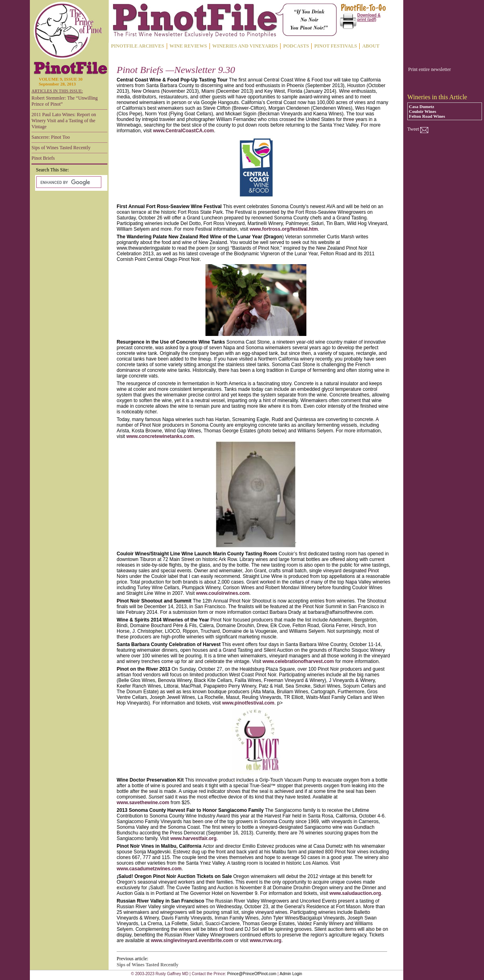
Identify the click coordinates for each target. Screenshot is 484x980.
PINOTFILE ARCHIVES (138, 46)
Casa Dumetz (422, 106)
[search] (68, 182)
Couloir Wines (423, 111)
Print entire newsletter (430, 69)
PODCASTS (296, 46)
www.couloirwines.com (223, 593)
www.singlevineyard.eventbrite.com (192, 940)
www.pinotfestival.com (248, 703)
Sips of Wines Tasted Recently (61, 148)
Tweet (413, 129)
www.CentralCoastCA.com (183, 131)
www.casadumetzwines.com (149, 869)
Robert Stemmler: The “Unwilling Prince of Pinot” (65, 101)
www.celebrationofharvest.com (298, 661)
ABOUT (371, 46)
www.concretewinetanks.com (160, 436)
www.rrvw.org (266, 940)
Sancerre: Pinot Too (51, 137)
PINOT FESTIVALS (335, 46)
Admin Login (291, 974)
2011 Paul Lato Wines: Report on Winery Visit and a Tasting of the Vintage (64, 121)
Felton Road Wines (427, 116)
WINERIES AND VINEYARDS (245, 46)
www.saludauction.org (355, 893)
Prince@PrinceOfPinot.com (252, 974)
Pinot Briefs (43, 158)
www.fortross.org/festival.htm (284, 229)
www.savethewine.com (143, 803)
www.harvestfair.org (193, 838)
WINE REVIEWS (188, 46)
